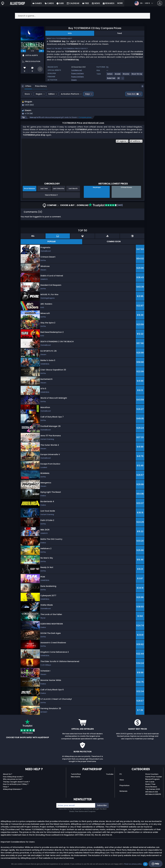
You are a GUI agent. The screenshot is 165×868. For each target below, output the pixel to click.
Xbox (122, 780)
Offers (26, 86)
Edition (52, 94)
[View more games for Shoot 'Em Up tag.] (137, 75)
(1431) (106, 206)
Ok (145, 864)
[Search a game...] (82, 16)
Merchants (75, 777)
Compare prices (85, 118)
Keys (88, 94)
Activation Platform (70, 94)
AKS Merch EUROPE (153, 795)
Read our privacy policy (133, 864)
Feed (120, 33)
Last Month (73, 189)
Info (70, 33)
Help (155, 864)
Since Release (29, 189)
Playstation (124, 786)
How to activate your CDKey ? (16, 785)
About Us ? (8, 775)
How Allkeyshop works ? (13, 777)
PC (121, 775)
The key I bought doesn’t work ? (16, 782)
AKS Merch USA (152, 792)
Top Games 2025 (153, 790)
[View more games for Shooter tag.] (126, 75)
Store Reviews (151, 787)
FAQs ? (6, 787)
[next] (41, 51)
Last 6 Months (59, 189)
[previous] (23, 51)
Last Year (44, 189)
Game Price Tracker (154, 777)
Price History (39, 86)
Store (27, 94)
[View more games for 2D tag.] (119, 79)
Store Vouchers (152, 775)
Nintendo (123, 792)
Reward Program (152, 780)
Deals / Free (150, 785)
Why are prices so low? (13, 780)
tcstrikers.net (77, 70)
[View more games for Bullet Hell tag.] (111, 79)
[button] (104, 104)
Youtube (110, 775)
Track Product (51, 196)
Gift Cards (150, 782)
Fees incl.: (133, 94)
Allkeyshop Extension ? (13, 790)
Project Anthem (78, 73)
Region (39, 94)
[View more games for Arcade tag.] (118, 75)
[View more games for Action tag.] (110, 75)
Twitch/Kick (76, 775)
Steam (74, 80)
